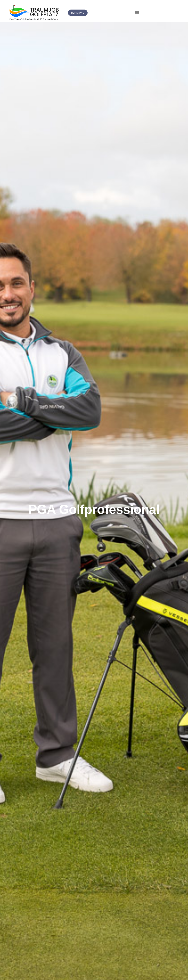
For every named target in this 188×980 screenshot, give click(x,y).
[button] (137, 13)
